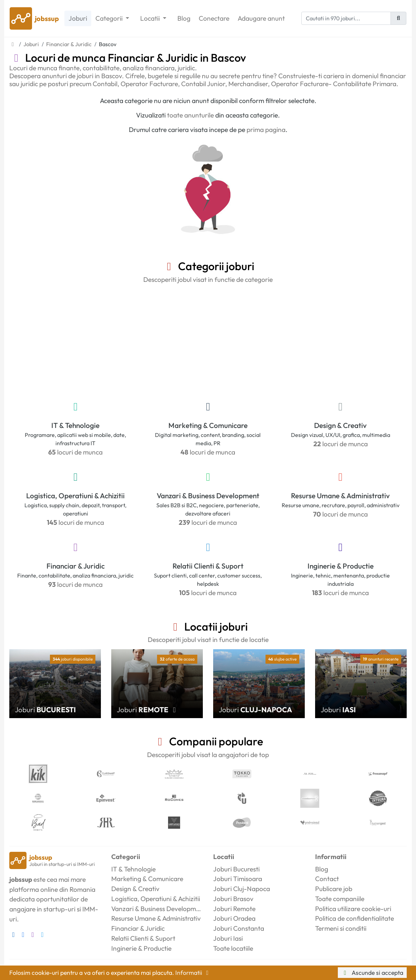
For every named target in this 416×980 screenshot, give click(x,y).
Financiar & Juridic (76, 566)
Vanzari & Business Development (208, 496)
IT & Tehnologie (75, 425)
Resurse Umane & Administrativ (340, 496)
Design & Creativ (340, 425)
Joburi (78, 18)
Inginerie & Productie (341, 566)
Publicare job (334, 889)
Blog (184, 18)
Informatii (193, 973)
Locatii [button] (151, 18)
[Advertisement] (208, 341)
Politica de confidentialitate (355, 918)
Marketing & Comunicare (208, 425)
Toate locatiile (233, 948)
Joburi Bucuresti (236, 869)
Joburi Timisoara (238, 879)
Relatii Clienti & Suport (208, 566)
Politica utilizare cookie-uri (353, 909)
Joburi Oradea (234, 918)
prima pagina (266, 130)
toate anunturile (190, 115)
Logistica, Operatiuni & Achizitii (75, 496)
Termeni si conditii (341, 928)
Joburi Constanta (239, 928)
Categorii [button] (110, 18)
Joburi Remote (234, 909)
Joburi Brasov (233, 899)
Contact (327, 879)
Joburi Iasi (228, 938)
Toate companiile (340, 899)
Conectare (214, 18)
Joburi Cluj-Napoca (242, 889)
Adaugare (261, 18)
